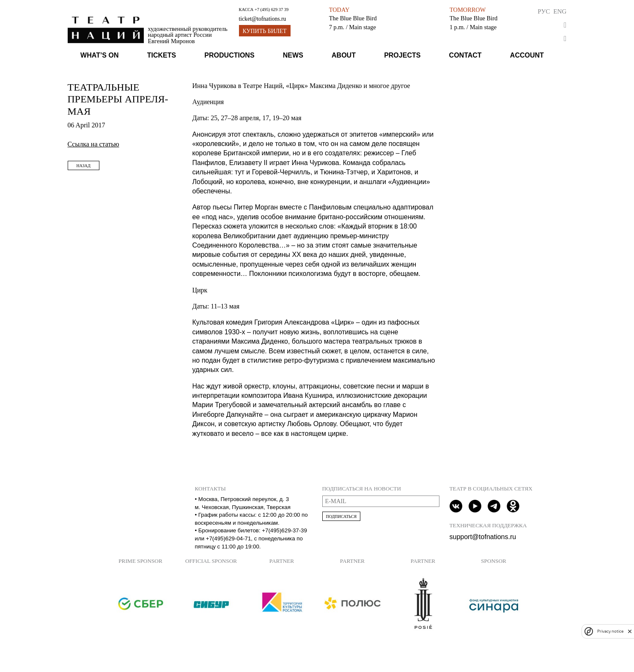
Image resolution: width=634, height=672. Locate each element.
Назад (84, 166)
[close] (630, 631)
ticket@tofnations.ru (263, 19)
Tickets (162, 55)
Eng (560, 11)
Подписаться (342, 516)
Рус (544, 11)
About (344, 55)
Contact (465, 55)
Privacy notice (610, 631)
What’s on (99, 55)
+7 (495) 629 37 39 (272, 10)
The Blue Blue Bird (353, 18)
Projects (402, 55)
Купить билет (265, 31)
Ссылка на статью (93, 144)
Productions (229, 55)
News (293, 55)
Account (527, 55)
